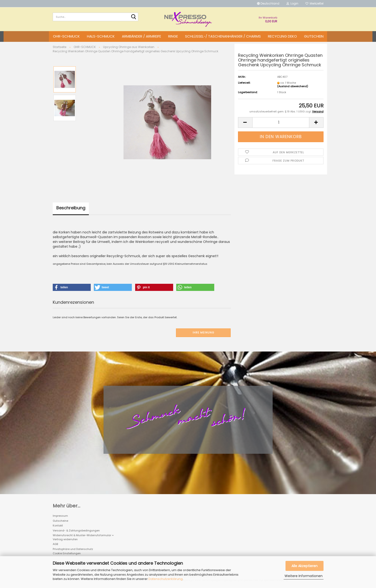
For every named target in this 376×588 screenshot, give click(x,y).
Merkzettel (314, 3)
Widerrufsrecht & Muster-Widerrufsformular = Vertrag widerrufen (83, 537)
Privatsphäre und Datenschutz (73, 549)
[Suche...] (134, 17)
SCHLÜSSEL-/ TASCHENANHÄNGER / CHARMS (223, 36)
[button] (268, 4)
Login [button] (292, 3)
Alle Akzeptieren (305, 566)
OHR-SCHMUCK (66, 36)
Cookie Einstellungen (67, 553)
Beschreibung (71, 208)
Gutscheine (60, 521)
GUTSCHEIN (314, 36)
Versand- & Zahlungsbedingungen (76, 530)
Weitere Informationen (304, 576)
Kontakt (58, 525)
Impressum (60, 516)
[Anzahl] (281, 123)
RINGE (173, 36)
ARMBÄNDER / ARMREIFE (141, 36)
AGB (55, 544)
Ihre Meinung (203, 333)
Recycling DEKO (282, 36)
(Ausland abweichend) (293, 86)
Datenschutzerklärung (166, 579)
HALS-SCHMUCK (101, 36)
